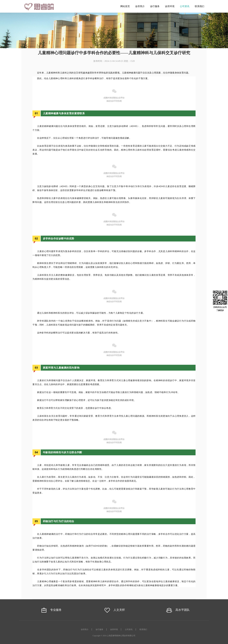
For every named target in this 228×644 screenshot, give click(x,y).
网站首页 (125, 6)
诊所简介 (140, 6)
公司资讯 (185, 6)
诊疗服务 (155, 6)
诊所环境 (170, 6)
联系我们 (199, 6)
